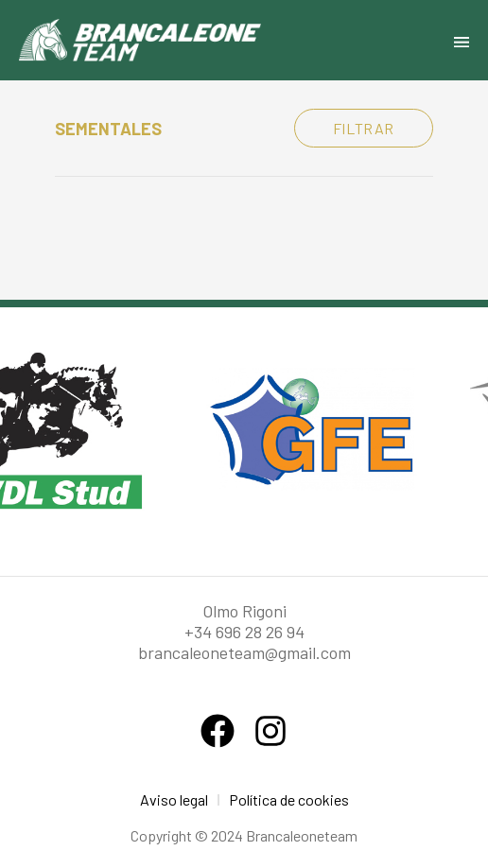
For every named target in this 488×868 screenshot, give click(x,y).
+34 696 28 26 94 (244, 632)
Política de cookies (289, 799)
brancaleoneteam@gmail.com (244, 652)
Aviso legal (174, 799)
